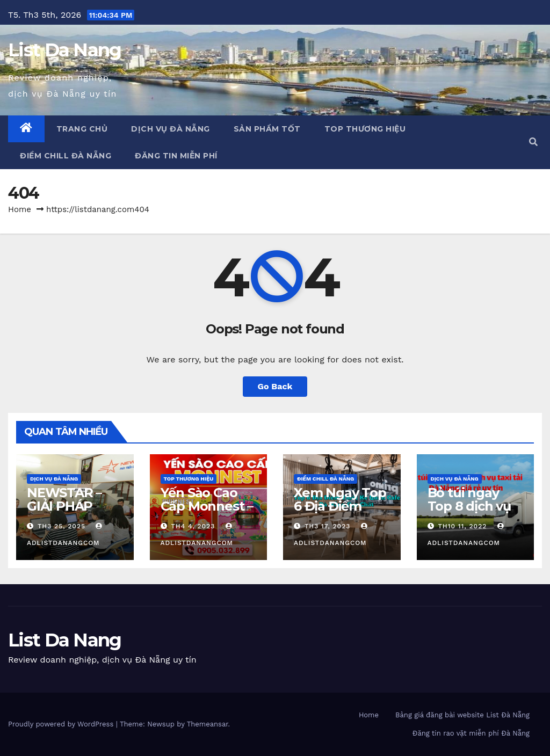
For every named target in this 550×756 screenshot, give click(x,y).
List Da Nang (65, 50)
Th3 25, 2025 (61, 526)
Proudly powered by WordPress (62, 724)
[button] (533, 142)
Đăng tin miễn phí (176, 156)
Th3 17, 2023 (327, 526)
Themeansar (208, 724)
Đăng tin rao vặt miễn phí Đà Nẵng (471, 733)
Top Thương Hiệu (365, 129)
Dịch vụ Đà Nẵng (171, 129)
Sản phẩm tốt (267, 129)
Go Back (275, 386)
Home (20, 209)
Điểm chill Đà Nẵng (66, 156)
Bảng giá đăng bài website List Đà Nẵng (462, 715)
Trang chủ (82, 129)
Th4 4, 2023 (193, 526)
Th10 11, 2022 (462, 526)
